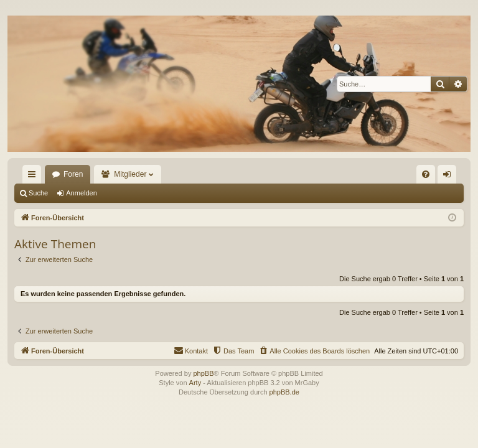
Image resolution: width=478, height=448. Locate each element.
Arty (195, 383)
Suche (38, 193)
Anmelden (82, 193)
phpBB (203, 373)
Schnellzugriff (34, 177)
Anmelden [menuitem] (450, 177)
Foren (73, 174)
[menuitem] (426, 174)
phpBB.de (284, 392)
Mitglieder (130, 174)
